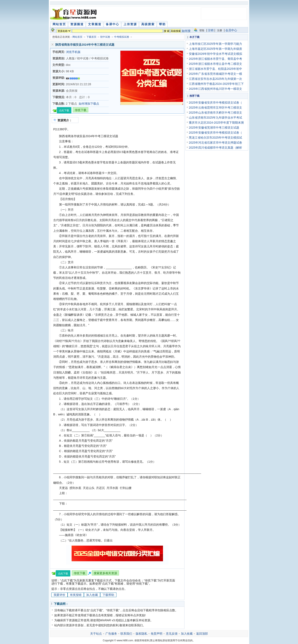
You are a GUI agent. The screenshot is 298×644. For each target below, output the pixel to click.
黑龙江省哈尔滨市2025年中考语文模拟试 (215, 138)
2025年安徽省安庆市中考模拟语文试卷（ (215, 103)
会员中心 (231, 30)
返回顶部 (202, 634)
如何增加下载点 (89, 104)
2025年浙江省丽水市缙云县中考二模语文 (215, 64)
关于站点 (96, 634)
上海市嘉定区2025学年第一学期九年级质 (215, 49)
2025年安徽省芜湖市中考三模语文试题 (214, 128)
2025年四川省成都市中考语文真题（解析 (215, 148)
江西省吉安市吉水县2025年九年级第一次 (215, 79)
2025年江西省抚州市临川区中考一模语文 (215, 89)
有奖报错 (76, 595)
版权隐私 (141, 634)
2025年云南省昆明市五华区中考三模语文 (215, 108)
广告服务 (111, 634)
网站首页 (77, 37)
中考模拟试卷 (122, 37)
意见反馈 (172, 634)
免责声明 (157, 634)
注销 (211, 30)
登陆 (202, 30)
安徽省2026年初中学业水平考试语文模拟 (215, 54)
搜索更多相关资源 (105, 573)
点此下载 (64, 110)
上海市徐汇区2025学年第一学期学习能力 (215, 44)
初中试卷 (105, 37)
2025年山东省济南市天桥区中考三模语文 (215, 113)
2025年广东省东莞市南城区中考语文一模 (215, 74)
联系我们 (126, 634)
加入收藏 (92, 595)
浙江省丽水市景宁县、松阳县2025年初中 (215, 69)
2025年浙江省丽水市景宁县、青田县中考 (215, 59)
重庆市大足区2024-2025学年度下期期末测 (216, 123)
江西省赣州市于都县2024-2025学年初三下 (216, 84)
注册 (220, 30)
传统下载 (81, 110)
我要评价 (59, 595)
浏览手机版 (73, 52)
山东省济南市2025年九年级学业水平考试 (215, 118)
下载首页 (91, 37)
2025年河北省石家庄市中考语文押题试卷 (215, 143)
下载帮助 (108, 595)
